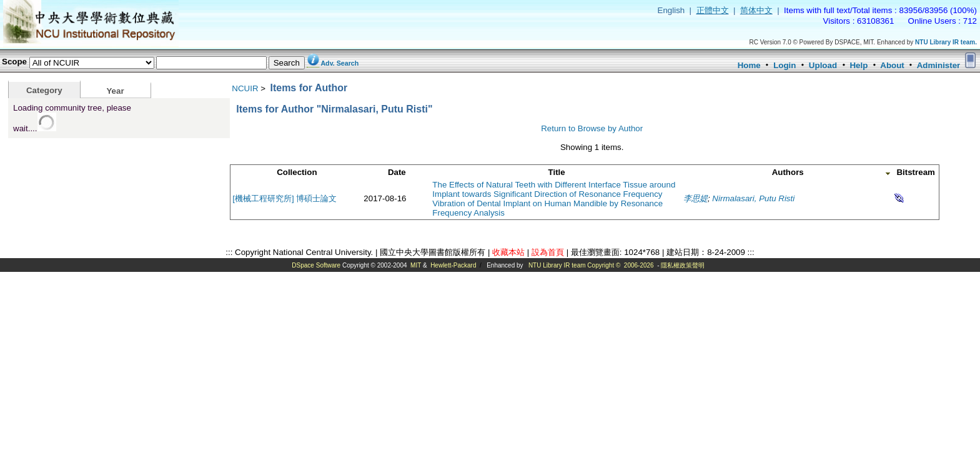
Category (44, 90)
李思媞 (695, 198)
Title (557, 172)
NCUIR (245, 88)
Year (115, 91)
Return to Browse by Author (592, 128)
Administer (939, 65)
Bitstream (915, 172)
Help (859, 65)
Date (397, 172)
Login (784, 65)
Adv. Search (339, 63)
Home (749, 65)
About (892, 65)
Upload (823, 65)
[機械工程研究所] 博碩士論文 (285, 198)
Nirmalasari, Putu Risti (753, 198)
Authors (788, 172)
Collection (297, 172)
